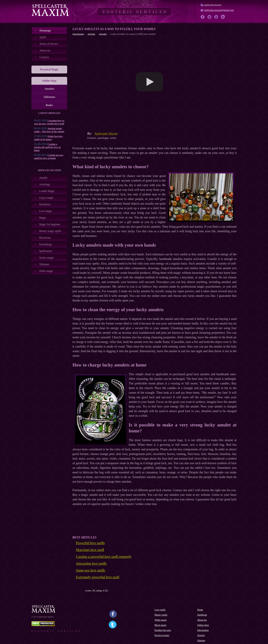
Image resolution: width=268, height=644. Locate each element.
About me (45, 50)
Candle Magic (47, 191)
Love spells (160, 610)
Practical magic (162, 635)
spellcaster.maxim (213, 5)
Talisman (44, 264)
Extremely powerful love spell (98, 577)
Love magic (46, 211)
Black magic (160, 625)
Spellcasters (46, 251)
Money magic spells (50, 231)
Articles (201, 635)
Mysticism (45, 238)
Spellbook (202, 615)
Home (200, 610)
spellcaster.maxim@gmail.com (219, 10)
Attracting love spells (91, 563)
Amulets (49, 89)
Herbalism (45, 204)
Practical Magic (49, 69)
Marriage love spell (90, 550)
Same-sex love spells (91, 570)
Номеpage (45, 30)
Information (203, 630)
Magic (43, 218)
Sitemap (201, 640)
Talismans (49, 97)
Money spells (161, 615)
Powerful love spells (90, 543)
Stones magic (46, 258)
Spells (43, 37)
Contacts (44, 57)
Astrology (45, 184)
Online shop (203, 625)
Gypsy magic (46, 198)
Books (49, 105)
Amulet (43, 178)
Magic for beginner (50, 224)
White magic (46, 271)
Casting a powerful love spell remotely (104, 557)
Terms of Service (49, 44)
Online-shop (49, 81)
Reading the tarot (163, 630)
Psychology (46, 244)
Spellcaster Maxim (106, 134)
